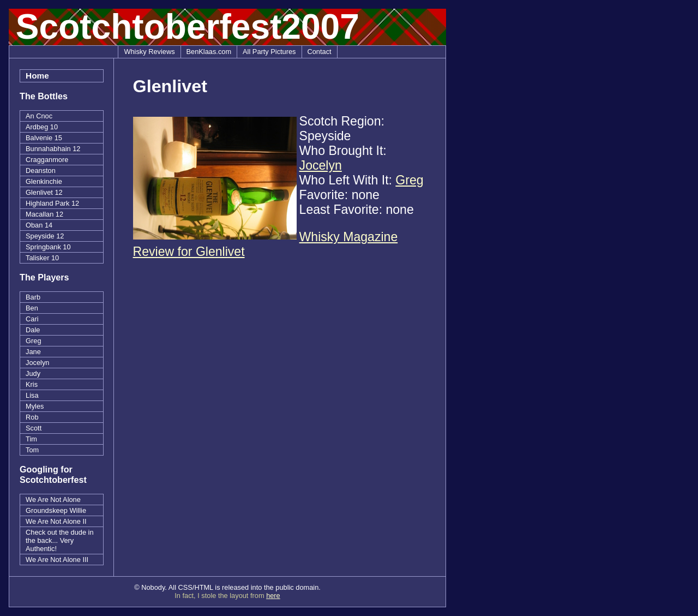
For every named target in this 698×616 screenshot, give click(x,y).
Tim (31, 439)
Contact (320, 52)
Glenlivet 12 (44, 192)
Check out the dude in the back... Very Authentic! (60, 540)
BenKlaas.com (209, 52)
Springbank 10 (48, 247)
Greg (33, 341)
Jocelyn (37, 363)
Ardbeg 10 (42, 127)
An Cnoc (39, 116)
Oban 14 (39, 225)
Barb (33, 297)
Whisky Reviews (149, 52)
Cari (32, 319)
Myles (35, 406)
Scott (34, 428)
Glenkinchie (44, 181)
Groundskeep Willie (56, 510)
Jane (33, 352)
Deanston (41, 171)
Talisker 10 (42, 258)
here (273, 596)
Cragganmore (47, 160)
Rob (32, 417)
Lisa (32, 395)
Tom (32, 450)
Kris (32, 384)
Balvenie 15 (44, 138)
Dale (33, 330)
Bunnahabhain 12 (53, 149)
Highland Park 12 (52, 203)
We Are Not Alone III (57, 560)
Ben (32, 308)
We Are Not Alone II (56, 521)
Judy (33, 373)
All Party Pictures (269, 52)
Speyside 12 (45, 236)
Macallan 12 (44, 214)
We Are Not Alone (53, 500)
